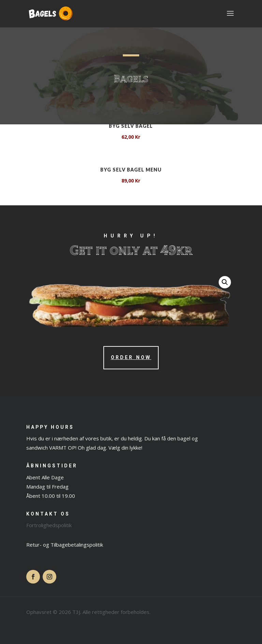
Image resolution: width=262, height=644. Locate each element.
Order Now (131, 358)
